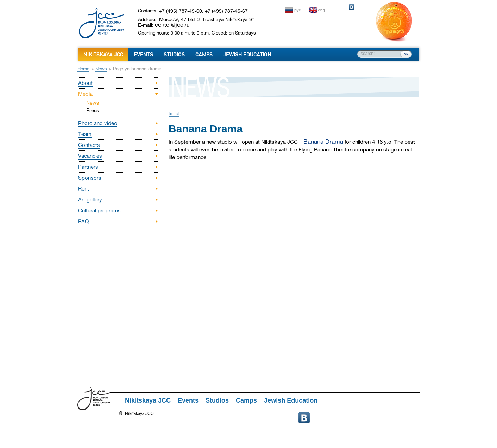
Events (143, 55)
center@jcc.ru (172, 25)
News (101, 69)
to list (174, 114)
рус (298, 10)
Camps (204, 55)
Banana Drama (323, 142)
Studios (174, 55)
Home (83, 69)
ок (406, 54)
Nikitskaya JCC (103, 55)
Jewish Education (247, 55)
